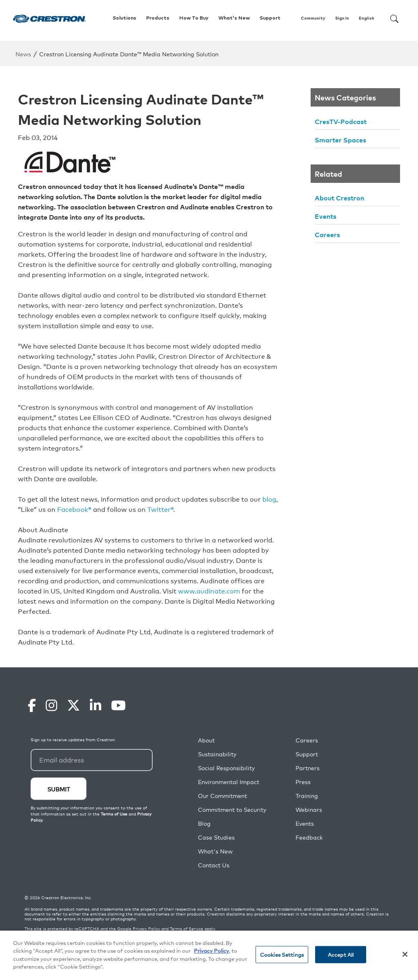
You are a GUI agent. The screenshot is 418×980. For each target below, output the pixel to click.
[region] (209, 955)
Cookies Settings (282, 954)
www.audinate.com (209, 591)
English (367, 18)
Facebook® (74, 509)
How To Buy (194, 18)
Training (307, 796)
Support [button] (270, 18)
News (23, 54)
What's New (234, 18)
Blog (204, 823)
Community (313, 18)
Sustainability (217, 754)
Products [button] (158, 18)
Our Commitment (222, 796)
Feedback (309, 837)
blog (269, 499)
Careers (327, 234)
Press (303, 782)
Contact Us (214, 865)
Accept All (341, 954)
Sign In (342, 18)
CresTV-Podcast (341, 121)
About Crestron (339, 198)
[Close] (405, 954)
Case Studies (216, 837)
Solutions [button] (125, 18)
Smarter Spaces (340, 140)
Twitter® (160, 509)
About (206, 740)
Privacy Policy (146, 929)
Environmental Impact (229, 782)
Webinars (309, 810)
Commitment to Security (232, 810)
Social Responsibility (226, 768)
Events (326, 216)
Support (307, 754)
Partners (308, 768)
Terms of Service (187, 929)
